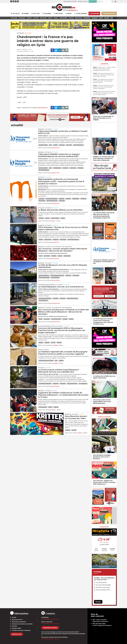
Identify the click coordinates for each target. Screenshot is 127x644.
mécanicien (56, 298)
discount (47, 218)
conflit (19, 102)
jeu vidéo (74, 430)
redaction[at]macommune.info (50, 619)
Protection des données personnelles (22, 624)
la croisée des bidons (56, 319)
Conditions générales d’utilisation (21, 630)
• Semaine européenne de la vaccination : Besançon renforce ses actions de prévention (103, 75)
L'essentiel (104, 64)
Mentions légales (17, 628)
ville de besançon (55, 278)
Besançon (41, 129)
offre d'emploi (73, 168)
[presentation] (93, 426)
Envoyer (98, 602)
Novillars (41, 208)
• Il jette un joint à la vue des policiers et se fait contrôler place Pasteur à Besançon (103, 87)
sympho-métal (67, 256)
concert (41, 256)
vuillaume (56, 407)
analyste (41, 240)
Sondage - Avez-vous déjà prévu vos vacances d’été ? (104, 579)
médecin (55, 145)
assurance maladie (43, 145)
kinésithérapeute (57, 168)
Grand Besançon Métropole (47, 285)
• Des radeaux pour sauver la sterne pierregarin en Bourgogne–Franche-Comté (103, 81)
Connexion (110, 296)
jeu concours (47, 256)
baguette (41, 343)
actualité (20, 33)
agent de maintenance (44, 275)
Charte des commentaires (19, 622)
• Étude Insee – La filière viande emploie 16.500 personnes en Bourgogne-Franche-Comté (104, 69)
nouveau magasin (55, 218)
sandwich (59, 343)
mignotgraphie (76, 199)
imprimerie (68, 199)
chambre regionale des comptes (46, 361)
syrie (24, 102)
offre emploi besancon (78, 145)
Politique (28, 33)
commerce (41, 218)
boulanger (47, 343)
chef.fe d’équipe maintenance (57, 275)
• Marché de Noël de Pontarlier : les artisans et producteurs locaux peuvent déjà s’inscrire (104, 93)
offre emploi (69, 145)
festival (40, 319)
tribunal (50, 407)
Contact (14, 617)
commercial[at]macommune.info (50, 623)
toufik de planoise (43, 407)
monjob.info (62, 145)
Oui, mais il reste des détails (103, 585)
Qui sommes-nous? (17, 620)
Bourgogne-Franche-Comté (47, 326)
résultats (60, 256)
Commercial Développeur (52, 199)
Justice (54, 391)
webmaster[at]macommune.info (50, 639)
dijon (56, 361)
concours (53, 343)
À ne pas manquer (104, 417)
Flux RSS (14, 626)
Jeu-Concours (57, 247)
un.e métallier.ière (83, 384)
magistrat (61, 361)
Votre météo (104, 527)
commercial (41, 199)
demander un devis (50, 628)
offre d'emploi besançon (52, 201)
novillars (63, 218)
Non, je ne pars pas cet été (103, 590)
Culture (81, 414)
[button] (112, 1)
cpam (50, 145)
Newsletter (17, 634)
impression (62, 199)
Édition (66, 10)
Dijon (40, 350)
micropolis (54, 256)
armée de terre (48, 240)
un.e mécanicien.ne (43, 301)
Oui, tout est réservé (101, 583)
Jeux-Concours (67, 247)
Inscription (99, 296)
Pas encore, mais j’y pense (103, 587)
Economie (55, 129)
